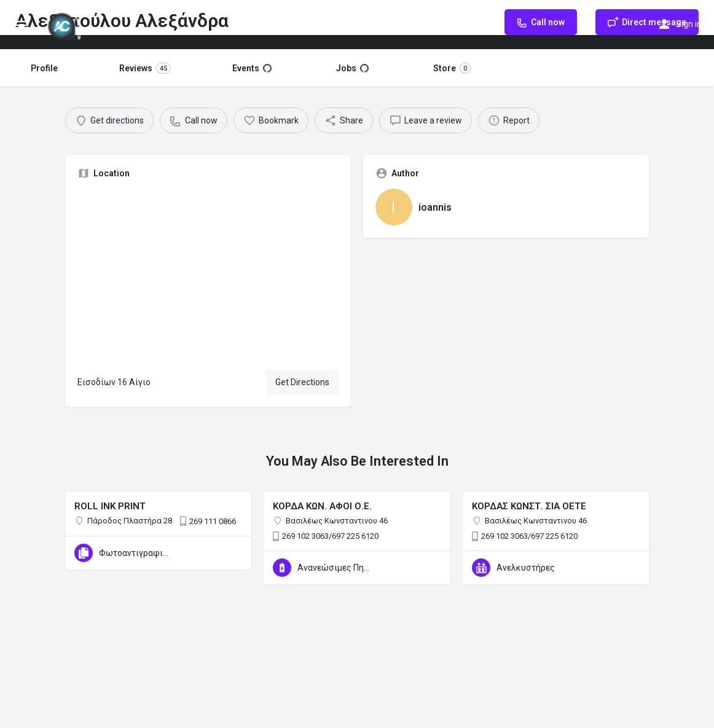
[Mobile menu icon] (21, 25)
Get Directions (302, 382)
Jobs (352, 68)
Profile (44, 68)
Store (452, 68)
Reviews (145, 68)
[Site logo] (66, 25)
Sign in (689, 24)
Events (252, 68)
